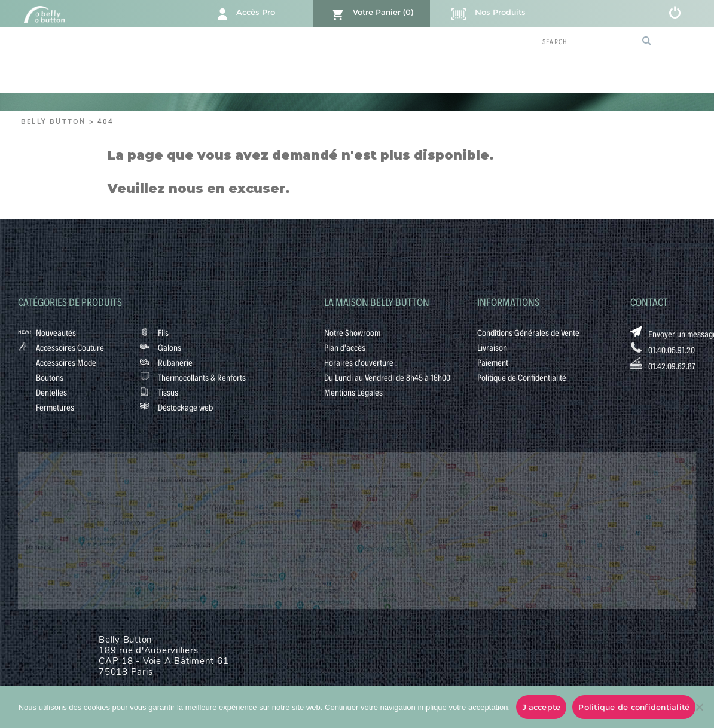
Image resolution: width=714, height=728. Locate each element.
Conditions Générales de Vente (528, 332)
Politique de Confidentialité (522, 377)
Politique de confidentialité (634, 707)
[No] (699, 707)
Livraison (492, 347)
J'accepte (541, 707)
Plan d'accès (345, 347)
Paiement (493, 362)
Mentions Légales (353, 392)
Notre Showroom (352, 332)
